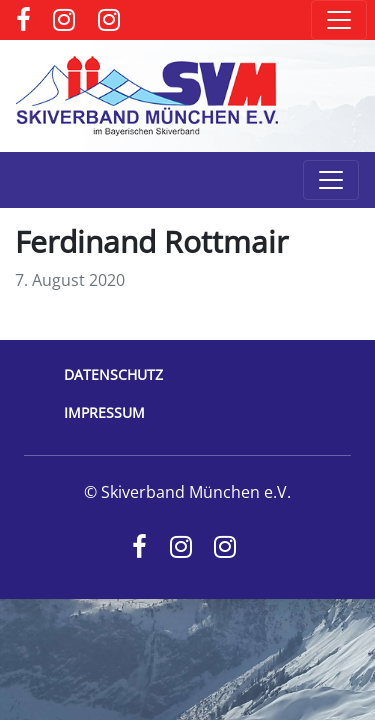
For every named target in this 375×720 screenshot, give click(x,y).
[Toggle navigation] (339, 20)
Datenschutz (113, 374)
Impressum (104, 412)
